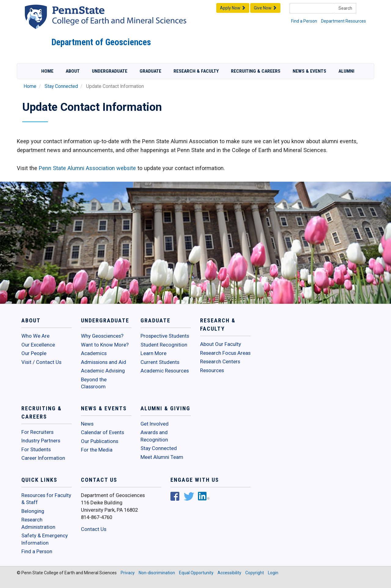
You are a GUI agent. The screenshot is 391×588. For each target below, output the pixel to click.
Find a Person (304, 21)
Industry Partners (41, 441)
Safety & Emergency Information (45, 539)
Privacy (128, 573)
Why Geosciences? (102, 336)
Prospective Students (165, 336)
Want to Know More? (105, 345)
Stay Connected (61, 86)
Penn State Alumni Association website (87, 168)
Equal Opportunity (196, 573)
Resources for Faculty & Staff (46, 499)
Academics (94, 353)
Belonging (33, 511)
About (73, 71)
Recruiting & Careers (256, 71)
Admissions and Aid (104, 362)
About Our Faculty (221, 344)
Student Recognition (164, 345)
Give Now (265, 8)
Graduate (150, 71)
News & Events (309, 71)
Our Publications (100, 441)
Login (273, 573)
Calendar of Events (102, 432)
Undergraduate (110, 71)
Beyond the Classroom (94, 383)
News (87, 424)
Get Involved (155, 424)
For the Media (97, 450)
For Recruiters (37, 432)
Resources (212, 370)
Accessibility (229, 573)
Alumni (346, 71)
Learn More (153, 353)
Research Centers (220, 361)
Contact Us (94, 529)
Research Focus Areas (225, 353)
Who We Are (35, 336)
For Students (36, 449)
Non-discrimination (157, 573)
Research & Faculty (196, 71)
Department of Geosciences (101, 42)
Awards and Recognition (154, 436)
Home (47, 71)
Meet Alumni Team (162, 457)
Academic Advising (103, 371)
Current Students (160, 362)
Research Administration (38, 523)
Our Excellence (38, 345)
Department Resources (343, 21)
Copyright (255, 573)
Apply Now (233, 8)
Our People (34, 353)
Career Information (43, 458)
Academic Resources (165, 371)
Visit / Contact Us (41, 362)
